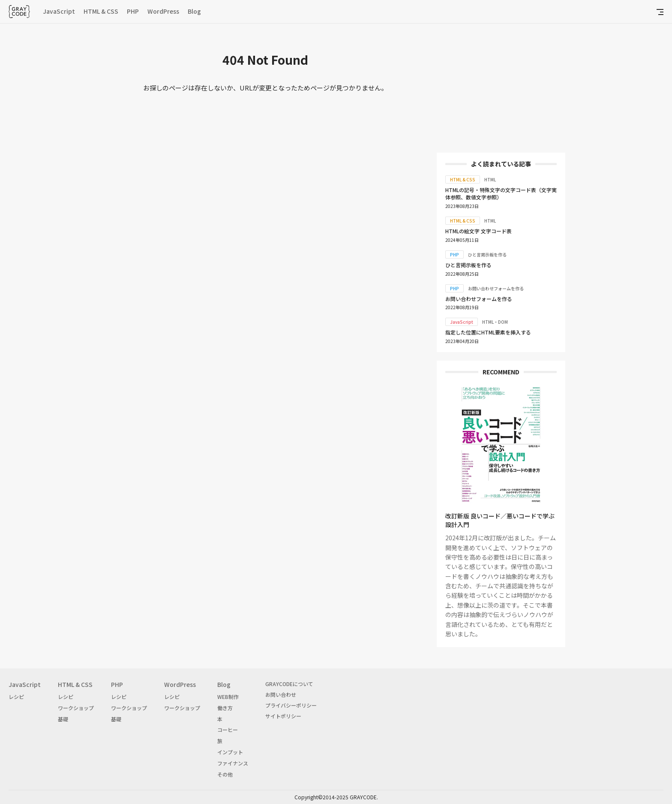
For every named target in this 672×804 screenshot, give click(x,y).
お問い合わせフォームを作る (496, 288)
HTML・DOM (495, 322)
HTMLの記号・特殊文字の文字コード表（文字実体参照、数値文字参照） (501, 193)
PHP (133, 11)
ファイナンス (233, 763)
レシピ (16, 697)
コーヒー (228, 730)
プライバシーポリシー (291, 705)
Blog (194, 11)
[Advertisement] (501, 90)
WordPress (163, 11)
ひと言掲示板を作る (487, 254)
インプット (230, 752)
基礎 (63, 719)
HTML (490, 179)
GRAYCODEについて (289, 684)
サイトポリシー (283, 716)
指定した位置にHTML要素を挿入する (488, 332)
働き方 (225, 708)
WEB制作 (228, 697)
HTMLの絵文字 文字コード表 (478, 231)
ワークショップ (76, 708)
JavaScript (59, 11)
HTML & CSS (101, 11)
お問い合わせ (281, 694)
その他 (225, 774)
